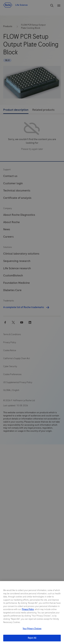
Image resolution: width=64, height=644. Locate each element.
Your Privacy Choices (32, 633)
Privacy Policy (28, 614)
